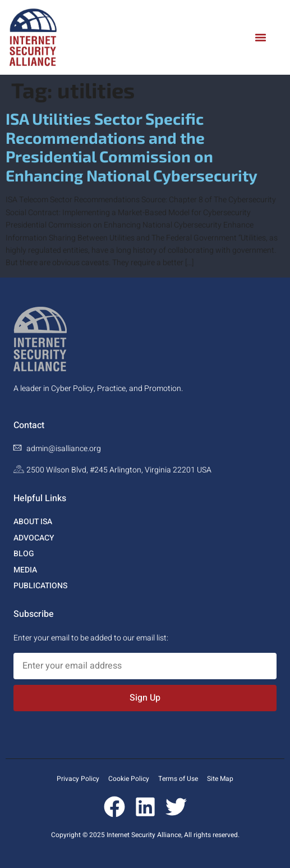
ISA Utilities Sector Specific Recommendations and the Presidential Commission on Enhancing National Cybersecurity (132, 147)
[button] (261, 38)
